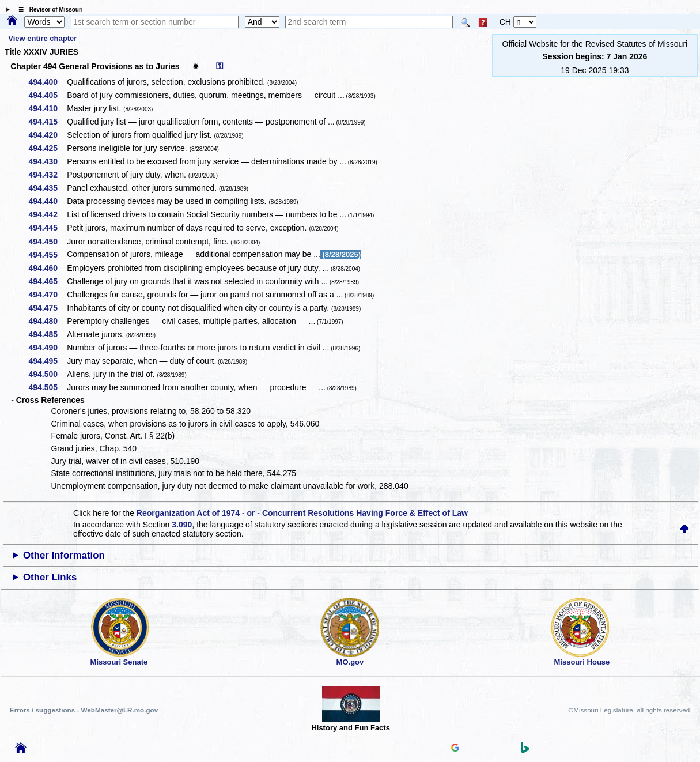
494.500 (48, 374)
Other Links (50, 577)
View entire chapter (42, 38)
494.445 (48, 228)
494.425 (48, 148)
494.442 (48, 214)
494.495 (48, 361)
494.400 (48, 82)
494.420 (48, 135)
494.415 (48, 122)
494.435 (48, 188)
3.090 (182, 525)
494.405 (48, 95)
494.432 (48, 175)
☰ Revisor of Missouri (48, 10)
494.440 (48, 201)
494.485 (48, 334)
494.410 (48, 108)
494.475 (48, 308)
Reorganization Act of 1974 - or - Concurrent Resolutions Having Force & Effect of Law (302, 513)
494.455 (48, 255)
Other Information (64, 555)
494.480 (48, 321)
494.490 (48, 348)
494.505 (48, 387)
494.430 (48, 161)
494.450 (48, 242)
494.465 (48, 281)
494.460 (48, 268)
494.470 (48, 295)
